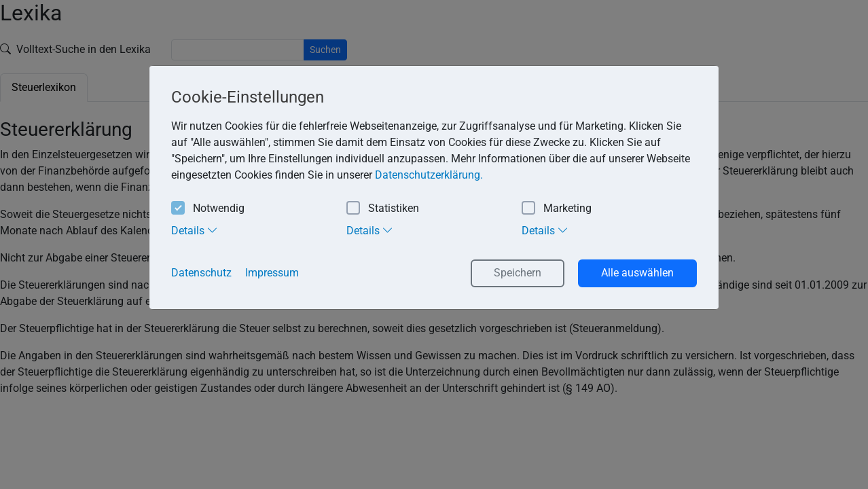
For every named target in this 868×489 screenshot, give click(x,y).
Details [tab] (195, 230)
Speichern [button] (518, 273)
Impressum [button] (272, 273)
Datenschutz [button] (201, 273)
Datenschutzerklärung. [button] (429, 175)
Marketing (557, 209)
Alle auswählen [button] (637, 273)
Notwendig (208, 209)
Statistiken (383, 209)
